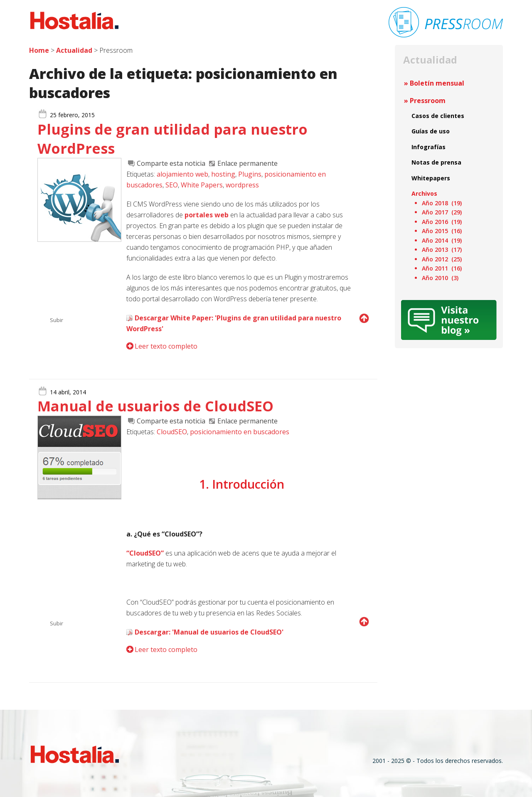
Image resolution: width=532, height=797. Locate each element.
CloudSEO (172, 432)
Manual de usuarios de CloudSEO (155, 406)
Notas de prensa (436, 162)
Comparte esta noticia (171, 163)
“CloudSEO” (145, 553)
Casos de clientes (438, 116)
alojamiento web (182, 174)
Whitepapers (431, 178)
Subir (57, 320)
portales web (207, 215)
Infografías (429, 147)
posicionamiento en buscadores (240, 432)
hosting (223, 174)
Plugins (250, 174)
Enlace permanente (248, 163)
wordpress (242, 185)
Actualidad (74, 50)
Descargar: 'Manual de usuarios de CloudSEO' (209, 632)
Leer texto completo (166, 346)
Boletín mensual (437, 83)
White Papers (202, 185)
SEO (172, 185)
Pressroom (428, 101)
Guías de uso (431, 131)
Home (39, 50)
